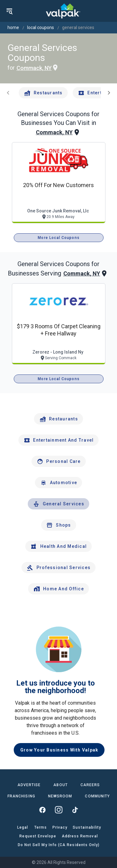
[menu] (9, 11)
